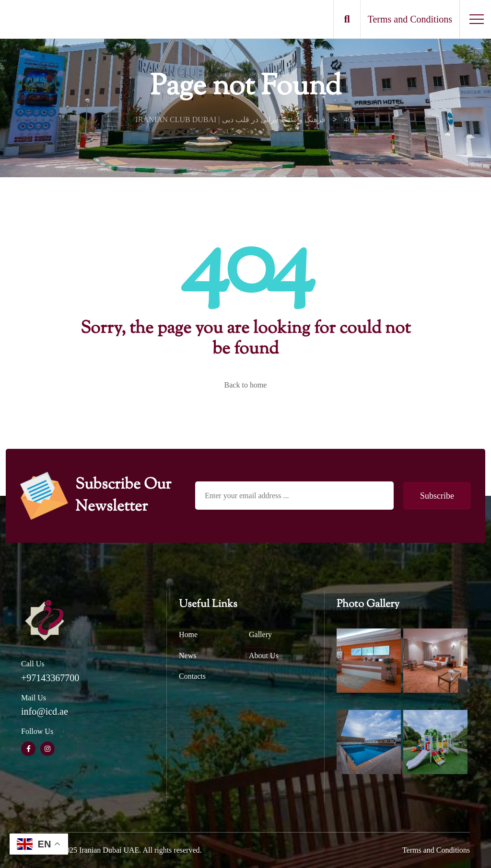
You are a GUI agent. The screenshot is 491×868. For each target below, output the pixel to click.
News (187, 656)
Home (188, 634)
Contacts (192, 676)
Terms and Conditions (436, 850)
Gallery (260, 634)
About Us (264, 656)
